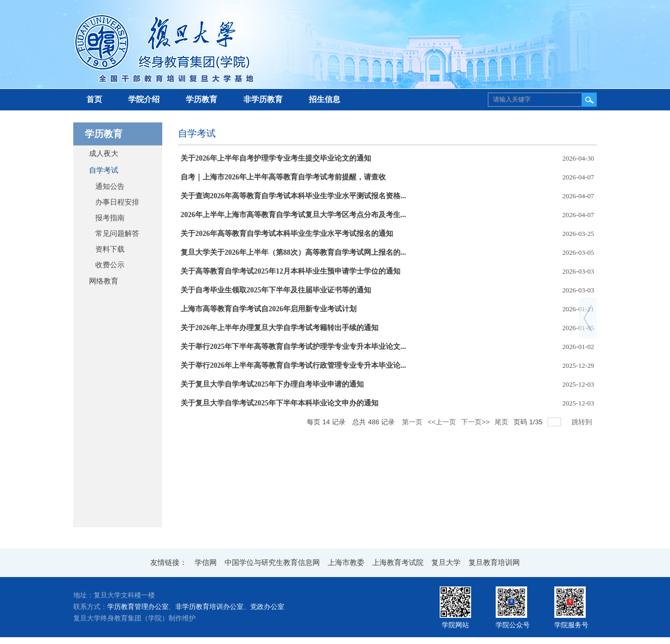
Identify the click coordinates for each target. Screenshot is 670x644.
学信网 (206, 563)
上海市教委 (346, 563)
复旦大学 (446, 563)
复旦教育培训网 (494, 563)
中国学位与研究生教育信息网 (272, 563)
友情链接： (169, 563)
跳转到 (583, 422)
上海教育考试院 (398, 563)
